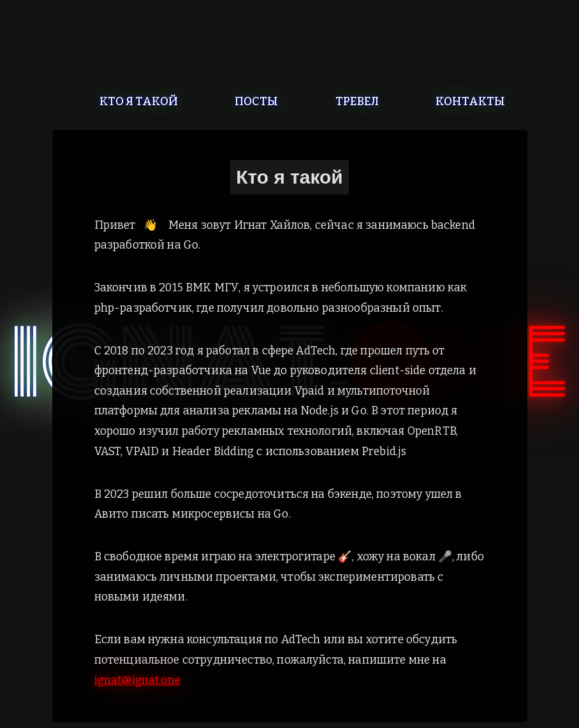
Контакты (470, 101)
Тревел (357, 101)
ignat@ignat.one (137, 681)
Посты (256, 101)
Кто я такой (139, 101)
